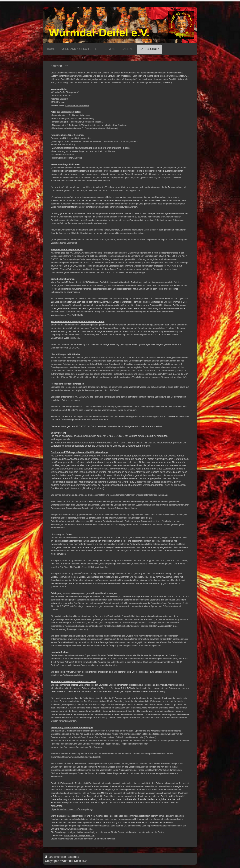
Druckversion (56, 857)
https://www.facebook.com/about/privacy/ (72, 809)
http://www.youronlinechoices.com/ (76, 829)
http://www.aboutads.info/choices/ (124, 518)
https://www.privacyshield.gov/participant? (82, 757)
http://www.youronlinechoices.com (72, 521)
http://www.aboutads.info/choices (162, 826)
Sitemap (74, 857)
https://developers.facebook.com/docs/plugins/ (80, 747)
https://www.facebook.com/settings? (94, 826)
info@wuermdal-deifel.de (77, 105)
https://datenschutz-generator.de (79, 835)
